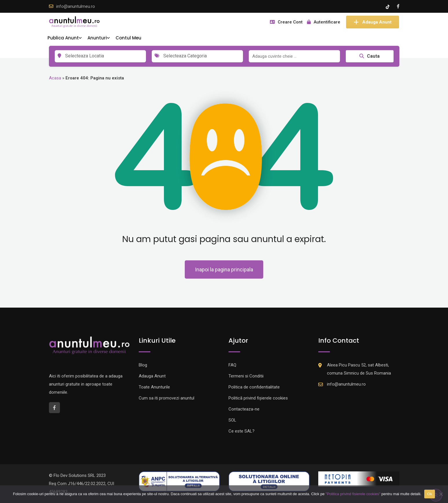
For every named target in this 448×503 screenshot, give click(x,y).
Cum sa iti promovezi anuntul (167, 398)
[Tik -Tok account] (388, 6)
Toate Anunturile (154, 387)
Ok (430, 494)
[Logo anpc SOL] (269, 481)
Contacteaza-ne (244, 409)
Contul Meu (128, 38)
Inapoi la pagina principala (224, 269)
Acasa (55, 78)
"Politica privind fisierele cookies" (353, 494)
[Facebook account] (398, 6)
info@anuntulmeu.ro (76, 6)
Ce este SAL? (242, 431)
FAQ (232, 365)
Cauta (370, 56)
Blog (143, 365)
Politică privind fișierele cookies (258, 398)
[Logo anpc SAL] (179, 481)
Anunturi (97, 38)
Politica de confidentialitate (254, 387)
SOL (232, 420)
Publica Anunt (63, 38)
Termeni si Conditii (246, 376)
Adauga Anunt (373, 22)
